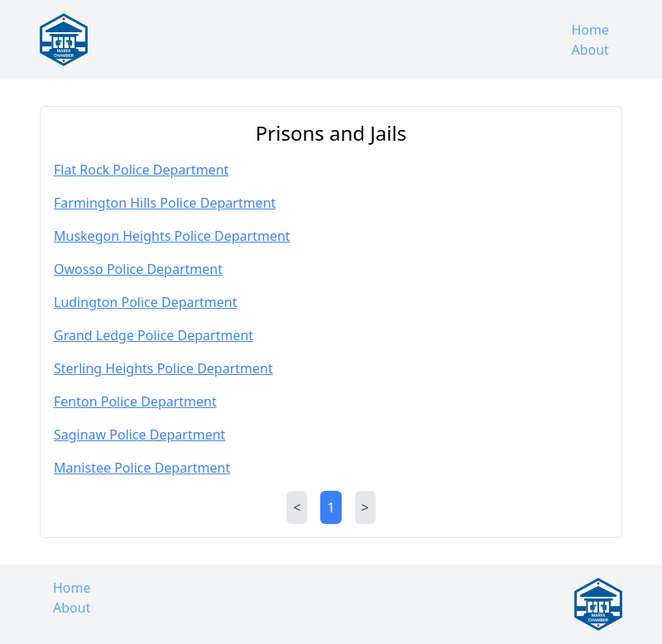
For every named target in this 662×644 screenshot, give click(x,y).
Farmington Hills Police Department (165, 203)
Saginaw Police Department (139, 435)
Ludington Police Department (146, 302)
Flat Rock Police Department (141, 170)
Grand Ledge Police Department (154, 335)
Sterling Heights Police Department (163, 368)
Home (590, 30)
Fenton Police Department (135, 401)
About (590, 50)
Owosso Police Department (138, 269)
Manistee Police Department (142, 468)
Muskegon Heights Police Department (172, 236)
